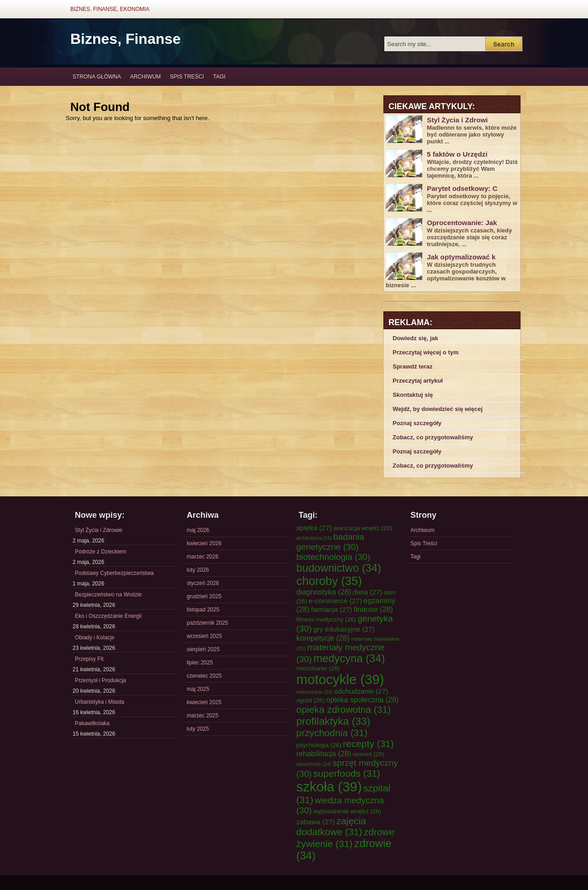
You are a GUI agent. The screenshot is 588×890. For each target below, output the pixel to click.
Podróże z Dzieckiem (101, 552)
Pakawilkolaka (92, 723)
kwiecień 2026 (204, 543)
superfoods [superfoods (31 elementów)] (347, 773)
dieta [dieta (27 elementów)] (368, 592)
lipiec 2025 (200, 663)
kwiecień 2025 (204, 702)
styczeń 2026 (203, 583)
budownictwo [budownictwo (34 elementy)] (339, 568)
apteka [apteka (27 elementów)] (314, 528)
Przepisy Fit (89, 659)
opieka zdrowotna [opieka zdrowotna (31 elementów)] (344, 709)
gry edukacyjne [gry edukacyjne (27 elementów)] (344, 629)
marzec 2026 (202, 557)
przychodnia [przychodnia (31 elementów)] (332, 733)
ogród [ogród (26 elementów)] (310, 700)
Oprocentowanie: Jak (462, 223)
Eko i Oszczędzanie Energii (108, 616)
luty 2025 (198, 729)
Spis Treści (187, 77)
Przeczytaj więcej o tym (426, 352)
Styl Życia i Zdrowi (457, 120)
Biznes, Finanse (126, 39)
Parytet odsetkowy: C (462, 188)
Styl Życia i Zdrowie (99, 530)
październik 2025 (207, 623)
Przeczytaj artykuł (418, 381)
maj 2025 (198, 689)
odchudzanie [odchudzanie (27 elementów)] (361, 691)
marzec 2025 (202, 716)
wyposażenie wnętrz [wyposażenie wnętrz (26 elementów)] (347, 811)
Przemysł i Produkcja (100, 680)
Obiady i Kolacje (95, 637)
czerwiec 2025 (204, 676)
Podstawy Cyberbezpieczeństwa (114, 573)
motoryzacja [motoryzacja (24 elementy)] (314, 692)
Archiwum (145, 77)
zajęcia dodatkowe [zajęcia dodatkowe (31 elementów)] (331, 826)
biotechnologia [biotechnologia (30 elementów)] (333, 557)
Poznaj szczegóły (417, 423)
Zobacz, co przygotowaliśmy (433, 437)
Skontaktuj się (413, 395)
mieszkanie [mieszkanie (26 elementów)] (318, 668)
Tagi (219, 77)
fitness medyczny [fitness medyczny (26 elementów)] (326, 619)
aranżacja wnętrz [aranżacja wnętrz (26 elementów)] (363, 528)
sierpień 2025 (203, 649)
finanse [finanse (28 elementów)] (373, 609)
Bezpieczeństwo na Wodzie (108, 595)
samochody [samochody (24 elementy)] (314, 764)
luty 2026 (198, 570)
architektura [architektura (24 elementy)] (314, 538)
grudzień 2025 (204, 596)
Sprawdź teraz (412, 366)
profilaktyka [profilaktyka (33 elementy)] (333, 721)
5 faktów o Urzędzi (457, 154)
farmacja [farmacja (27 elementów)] (331, 609)
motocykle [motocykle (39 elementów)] (340, 679)
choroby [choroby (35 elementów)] (329, 581)
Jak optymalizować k (461, 257)
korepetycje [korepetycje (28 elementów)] (323, 638)
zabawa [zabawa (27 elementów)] (315, 822)
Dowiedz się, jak (415, 338)
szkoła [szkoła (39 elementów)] (329, 787)
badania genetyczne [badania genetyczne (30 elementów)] (330, 542)
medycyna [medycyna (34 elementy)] (349, 658)
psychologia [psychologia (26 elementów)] (319, 745)
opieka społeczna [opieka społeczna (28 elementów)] (362, 700)
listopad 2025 (203, 610)
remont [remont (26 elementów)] (368, 754)
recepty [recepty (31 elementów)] (368, 744)
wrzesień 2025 (204, 636)
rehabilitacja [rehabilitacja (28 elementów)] (324, 753)
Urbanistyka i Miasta (100, 702)
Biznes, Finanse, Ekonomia (110, 9)
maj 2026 (198, 530)
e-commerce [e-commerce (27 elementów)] (335, 601)
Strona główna (97, 77)
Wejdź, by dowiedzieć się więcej (438, 409)
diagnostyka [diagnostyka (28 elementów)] (324, 592)
